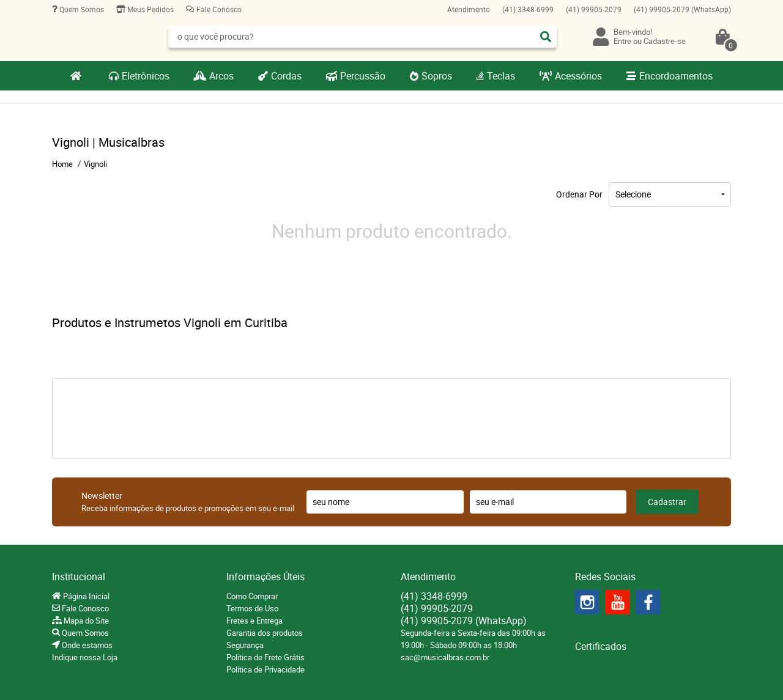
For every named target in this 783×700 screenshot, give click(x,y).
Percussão (363, 76)
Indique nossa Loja (85, 657)
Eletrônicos (146, 76)
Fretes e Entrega (254, 621)
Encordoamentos (676, 76)
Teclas (501, 76)
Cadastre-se (665, 41)
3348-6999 (528, 9)
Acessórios (578, 76)
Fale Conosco (218, 9)
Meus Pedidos (150, 9)
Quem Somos (81, 9)
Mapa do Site (85, 621)
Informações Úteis (265, 577)
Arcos (221, 76)
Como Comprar (252, 596)
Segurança (245, 645)
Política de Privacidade (265, 669)
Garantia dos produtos (265, 633)
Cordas (286, 76)
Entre (622, 41)
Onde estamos (86, 645)
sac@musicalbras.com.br (445, 657)
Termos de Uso (252, 608)
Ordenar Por (579, 194)
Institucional (79, 577)
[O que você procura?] (546, 37)
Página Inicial (85, 596)
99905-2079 (594, 9)
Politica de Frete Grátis (265, 657)
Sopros (437, 76)
